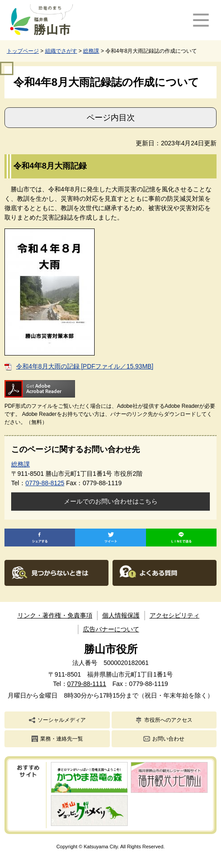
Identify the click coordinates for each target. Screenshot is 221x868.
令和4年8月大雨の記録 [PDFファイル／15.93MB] (85, 366)
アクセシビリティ (175, 615)
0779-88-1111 (87, 684)
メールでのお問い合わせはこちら (111, 501)
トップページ (23, 51)
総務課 (91, 51)
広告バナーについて (111, 629)
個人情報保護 (121, 615)
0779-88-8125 (45, 483)
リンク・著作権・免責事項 (55, 615)
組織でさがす (61, 51)
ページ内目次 (111, 118)
